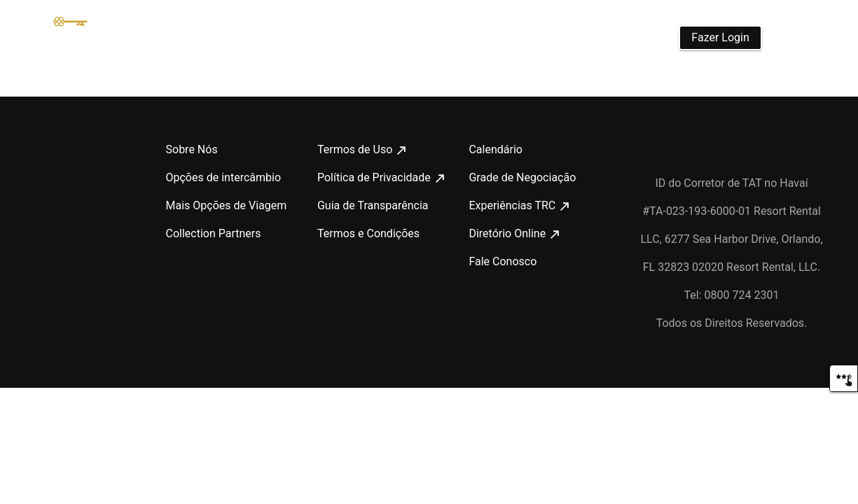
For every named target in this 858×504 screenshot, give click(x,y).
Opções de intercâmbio (222, 178)
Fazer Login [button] (721, 37)
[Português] (799, 38)
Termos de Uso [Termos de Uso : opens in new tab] (359, 150)
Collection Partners (213, 234)
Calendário (495, 150)
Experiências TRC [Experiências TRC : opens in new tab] (517, 206)
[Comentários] (844, 378)
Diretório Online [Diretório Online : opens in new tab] (515, 234)
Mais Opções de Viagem (223, 206)
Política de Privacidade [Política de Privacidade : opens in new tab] (379, 178)
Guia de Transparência (371, 206)
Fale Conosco (501, 262)
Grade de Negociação (520, 178)
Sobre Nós (191, 150)
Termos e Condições (365, 234)
